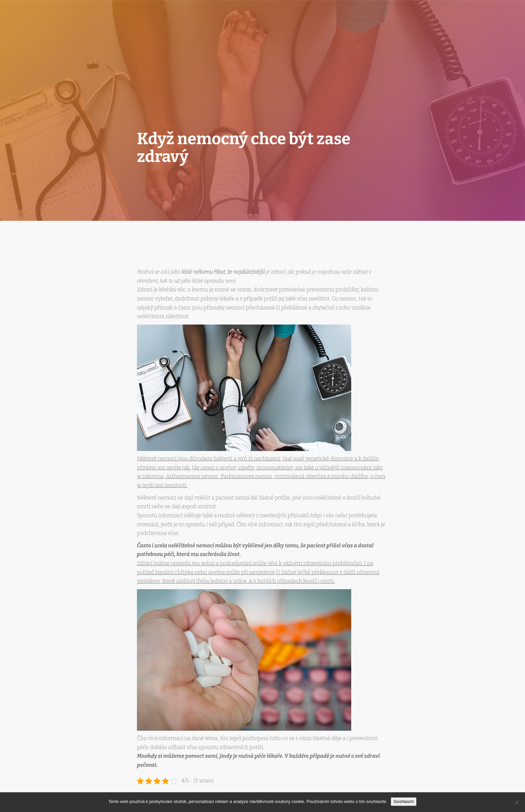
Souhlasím (404, 801)
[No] (517, 802)
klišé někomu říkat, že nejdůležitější (223, 272)
